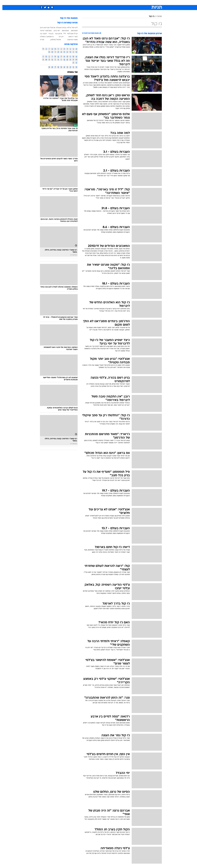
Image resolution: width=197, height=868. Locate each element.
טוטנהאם (63, 30)
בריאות (97, 2)
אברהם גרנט (42, 27)
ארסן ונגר (56, 34)
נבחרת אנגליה (59, 27)
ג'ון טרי (49, 34)
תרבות (126, 2)
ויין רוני (59, 37)
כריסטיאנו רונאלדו (44, 37)
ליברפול (72, 27)
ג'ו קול (149, 16)
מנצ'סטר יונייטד (43, 30)
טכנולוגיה (79, 2)
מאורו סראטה (70, 40)
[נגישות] (3, 3)
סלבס (118, 2)
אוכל (105, 2)
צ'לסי (67, 27)
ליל (62, 34)
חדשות (143, 2)
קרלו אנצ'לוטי (70, 34)
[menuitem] (141, 3)
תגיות (157, 16)
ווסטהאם (72, 30)
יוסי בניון (54, 30)
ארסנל (50, 27)
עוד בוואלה (70, 72)
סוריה (40, 40)
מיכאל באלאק (53, 40)
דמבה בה (41, 34)
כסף (111, 2)
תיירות (88, 2)
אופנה (70, 2)
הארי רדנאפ (71, 37)
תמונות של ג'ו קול (66, 18)
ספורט (134, 2)
